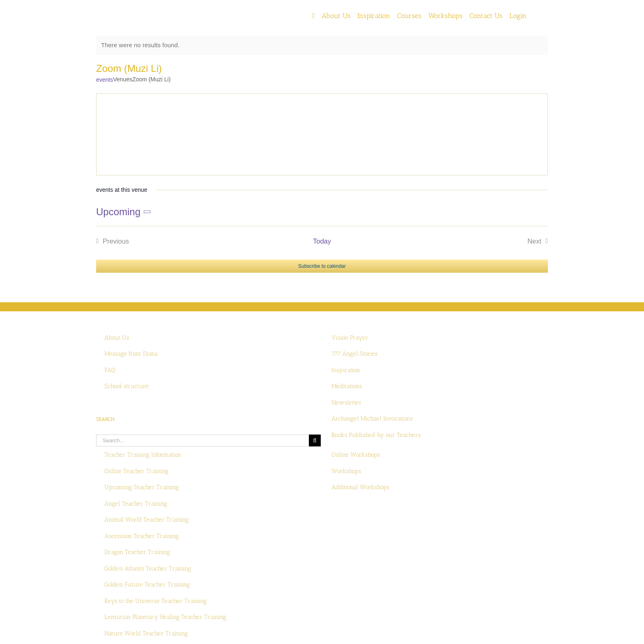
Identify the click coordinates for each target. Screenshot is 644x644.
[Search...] (202, 440)
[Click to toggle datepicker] (125, 212)
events (105, 80)
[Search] (315, 440)
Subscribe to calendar (322, 266)
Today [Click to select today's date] (322, 241)
